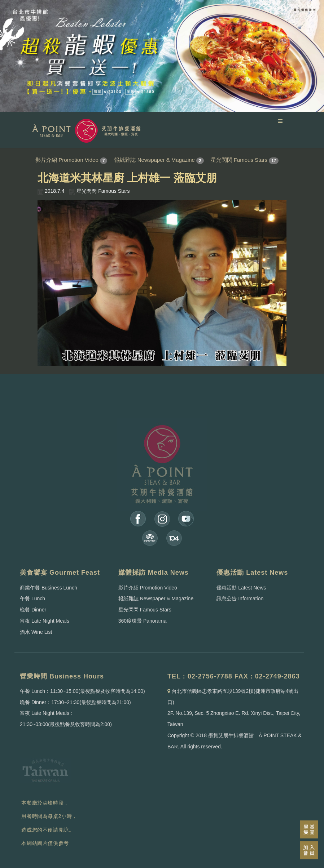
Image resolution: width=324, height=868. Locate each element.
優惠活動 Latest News (241, 588)
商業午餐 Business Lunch (49, 588)
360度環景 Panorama (143, 621)
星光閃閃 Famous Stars (239, 160)
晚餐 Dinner (33, 610)
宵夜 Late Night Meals (45, 621)
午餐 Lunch (32, 598)
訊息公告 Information (240, 598)
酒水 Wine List (36, 632)
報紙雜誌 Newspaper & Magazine (154, 160)
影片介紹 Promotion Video (67, 160)
